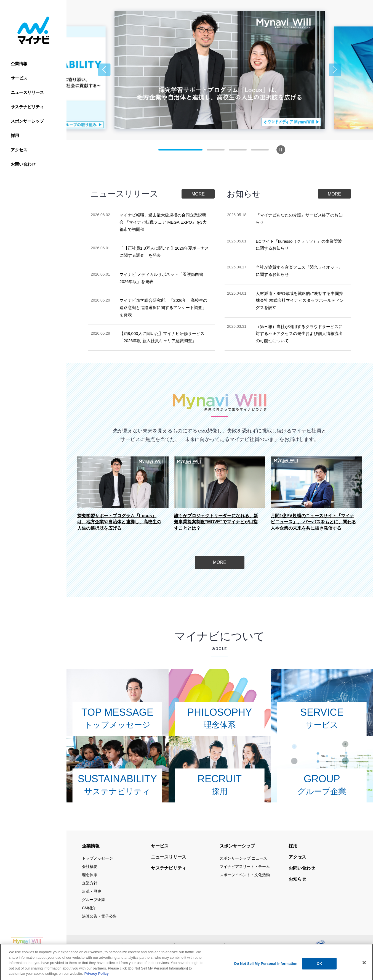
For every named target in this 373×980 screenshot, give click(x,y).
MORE (198, 194)
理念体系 (90, 875)
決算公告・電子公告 (99, 916)
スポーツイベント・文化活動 (245, 875)
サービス (19, 78)
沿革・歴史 (92, 891)
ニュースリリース (27, 92)
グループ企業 (94, 900)
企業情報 (19, 64)
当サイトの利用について (151, 945)
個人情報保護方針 (243, 945)
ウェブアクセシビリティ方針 (288, 945)
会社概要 (90, 867)
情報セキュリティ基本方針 (199, 945)
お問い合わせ (23, 164)
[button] (104, 70)
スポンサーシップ (27, 121)
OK (319, 974)
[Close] (364, 973)
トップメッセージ (97, 858)
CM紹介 (89, 908)
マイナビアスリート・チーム (245, 867)
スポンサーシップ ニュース (243, 858)
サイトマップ (113, 945)
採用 (15, 135)
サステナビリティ (27, 107)
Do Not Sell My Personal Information (266, 974)
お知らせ (297, 879)
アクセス (19, 150)
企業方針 (90, 883)
